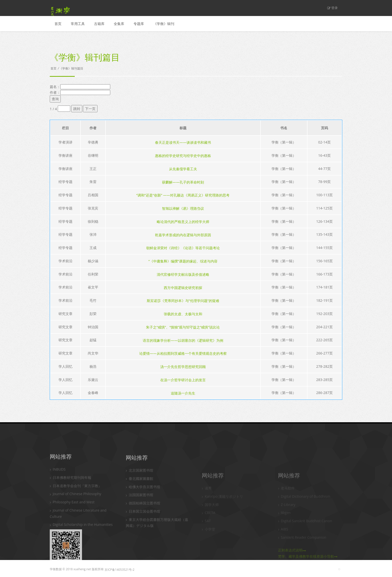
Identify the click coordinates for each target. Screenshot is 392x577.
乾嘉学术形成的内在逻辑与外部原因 (183, 235)
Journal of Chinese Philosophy (75, 530)
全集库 (119, 24)
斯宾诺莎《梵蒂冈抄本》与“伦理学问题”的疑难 (183, 301)
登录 (332, 8)
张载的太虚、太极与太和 (183, 314)
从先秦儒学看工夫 (183, 169)
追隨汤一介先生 (183, 393)
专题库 (139, 24)
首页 (58, 24)
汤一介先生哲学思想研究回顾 (183, 367)
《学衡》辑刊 (164, 24)
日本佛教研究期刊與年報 (70, 514)
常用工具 (78, 24)
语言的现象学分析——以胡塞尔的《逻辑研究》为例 (183, 340)
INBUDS (58, 506)
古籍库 (99, 24)
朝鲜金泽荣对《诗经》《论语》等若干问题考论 (183, 248)
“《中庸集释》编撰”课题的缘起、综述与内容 (183, 261)
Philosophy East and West (72, 538)
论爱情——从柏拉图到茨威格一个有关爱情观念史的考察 (183, 353)
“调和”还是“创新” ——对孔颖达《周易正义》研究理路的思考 (183, 195)
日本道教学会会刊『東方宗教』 (76, 522)
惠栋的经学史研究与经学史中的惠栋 (183, 156)
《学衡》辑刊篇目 (71, 68)
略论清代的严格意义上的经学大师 (183, 222)
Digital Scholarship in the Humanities (81, 561)
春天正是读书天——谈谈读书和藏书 (183, 142)
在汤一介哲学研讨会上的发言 (183, 380)
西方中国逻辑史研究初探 (183, 287)
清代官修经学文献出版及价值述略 (183, 274)
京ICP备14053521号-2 (119, 570)
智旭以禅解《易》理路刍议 (183, 208)
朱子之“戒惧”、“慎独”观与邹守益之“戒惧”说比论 (183, 327)
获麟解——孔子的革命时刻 (183, 182)
